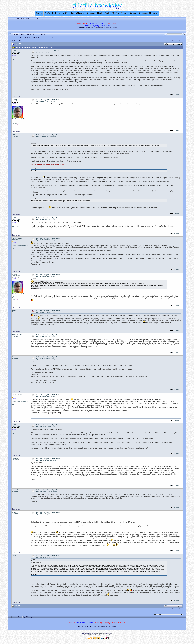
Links (108, 13)
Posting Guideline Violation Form (104, 626)
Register (48, 19)
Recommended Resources (148, 13)
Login (42, 19)
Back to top (16, 96)
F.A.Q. (47, 13)
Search (29, 35)
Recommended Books (95, 13)
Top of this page (28, 617)
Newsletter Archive (120, 13)
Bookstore (56, 13)
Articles (66, 13)
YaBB (86, 635)
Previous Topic (171, 41)
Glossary (133, 13)
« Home (14, 617)
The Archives (28, 38)
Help (22, 35)
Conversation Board (17, 38)
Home (16, 35)
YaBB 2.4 (108, 633)
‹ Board (20, 617)
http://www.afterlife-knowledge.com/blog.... (105, 27)
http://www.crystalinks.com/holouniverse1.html (48, 165)
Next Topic (179, 41)
